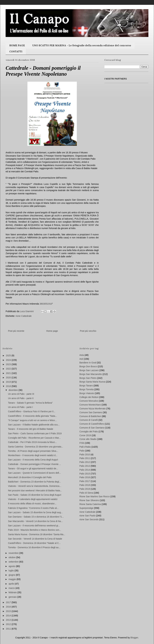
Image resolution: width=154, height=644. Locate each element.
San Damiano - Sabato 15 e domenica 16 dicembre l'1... (36, 517)
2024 (9, 360)
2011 (9, 629)
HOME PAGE (17, 45)
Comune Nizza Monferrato (92, 409)
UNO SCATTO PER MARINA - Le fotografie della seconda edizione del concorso (82, 45)
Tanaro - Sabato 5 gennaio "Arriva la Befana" (30, 403)
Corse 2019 (85, 435)
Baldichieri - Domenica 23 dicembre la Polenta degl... (34, 482)
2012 (9, 624)
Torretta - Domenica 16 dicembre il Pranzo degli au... (34, 547)
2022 (9, 369)
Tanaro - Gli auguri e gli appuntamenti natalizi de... (33, 468)
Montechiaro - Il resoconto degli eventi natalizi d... (33, 455)
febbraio (13, 592)
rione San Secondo (89, 519)
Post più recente (16, 331)
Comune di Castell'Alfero (92, 424)
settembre (14, 562)
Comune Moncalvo (89, 401)
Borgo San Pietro (88, 378)
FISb (82, 443)
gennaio (13, 597)
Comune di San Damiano (92, 428)
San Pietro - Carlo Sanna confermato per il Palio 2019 (35, 433)
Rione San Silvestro (89, 500)
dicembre (13, 390)
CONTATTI (16, 52)
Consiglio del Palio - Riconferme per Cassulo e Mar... (34, 438)
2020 (9, 378)
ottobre (12, 557)
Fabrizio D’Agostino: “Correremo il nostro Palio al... (33, 508)
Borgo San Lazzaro (89, 370)
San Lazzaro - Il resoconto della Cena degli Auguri (33, 460)
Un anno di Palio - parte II (21, 398)
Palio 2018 (85, 485)
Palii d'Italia (85, 447)
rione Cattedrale (24, 316)
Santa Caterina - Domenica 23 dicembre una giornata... (36, 447)
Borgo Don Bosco (88, 366)
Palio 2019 (85, 489)
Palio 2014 (85, 470)
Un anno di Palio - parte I (20, 407)
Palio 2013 (85, 466)
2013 (9, 620)
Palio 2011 (85, 458)
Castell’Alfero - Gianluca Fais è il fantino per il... (32, 411)
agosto (12, 566)
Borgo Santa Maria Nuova (92, 382)
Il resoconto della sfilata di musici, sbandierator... (32, 504)
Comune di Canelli (89, 420)
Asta (82, 355)
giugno (12, 575)
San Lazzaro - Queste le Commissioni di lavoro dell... (34, 473)
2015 (9, 611)
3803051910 (46, 304)
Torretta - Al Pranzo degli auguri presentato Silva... (33, 451)
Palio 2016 (85, 477)
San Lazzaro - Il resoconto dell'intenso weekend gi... (34, 526)
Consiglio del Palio (89, 432)
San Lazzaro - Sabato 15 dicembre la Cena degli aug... (35, 512)
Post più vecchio (88, 331)
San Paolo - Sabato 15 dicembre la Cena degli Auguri (35, 495)
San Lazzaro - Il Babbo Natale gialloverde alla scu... (34, 425)
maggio (13, 579)
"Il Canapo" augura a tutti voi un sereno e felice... (32, 420)
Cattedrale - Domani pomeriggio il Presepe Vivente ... (34, 464)
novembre (14, 553)
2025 (9, 356)
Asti (81, 359)
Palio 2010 (85, 455)
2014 (9, 616)
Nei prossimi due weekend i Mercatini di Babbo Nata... (35, 491)
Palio (82, 451)
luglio (11, 571)
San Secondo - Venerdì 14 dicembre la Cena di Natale (35, 539)
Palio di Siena (86, 493)
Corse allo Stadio (88, 439)
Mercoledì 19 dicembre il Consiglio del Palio (30, 477)
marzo (12, 588)
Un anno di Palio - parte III (21, 394)
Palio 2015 (85, 474)
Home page (52, 331)
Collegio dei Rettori (89, 397)
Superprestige (86, 508)
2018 (9, 386)
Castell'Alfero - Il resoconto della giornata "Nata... (32, 416)
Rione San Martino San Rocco (94, 496)
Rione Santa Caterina (90, 504)
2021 (9, 373)
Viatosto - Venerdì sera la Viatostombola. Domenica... (35, 486)
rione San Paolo (87, 516)
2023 (9, 364)
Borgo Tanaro (86, 386)
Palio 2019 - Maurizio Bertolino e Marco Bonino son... (35, 530)
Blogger (134, 638)
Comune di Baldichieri (90, 416)
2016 (9, 607)
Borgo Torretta (86, 389)
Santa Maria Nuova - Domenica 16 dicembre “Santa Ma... (37, 534)
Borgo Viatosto (87, 393)
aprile (12, 584)
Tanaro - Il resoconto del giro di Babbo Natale (31, 429)
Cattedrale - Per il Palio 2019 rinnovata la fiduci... (32, 442)
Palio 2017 (85, 481)
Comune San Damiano (91, 412)
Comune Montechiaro (90, 405)
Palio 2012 (85, 462)
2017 (9, 602)
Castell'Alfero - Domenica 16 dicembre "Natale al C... (34, 543)
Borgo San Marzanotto (91, 374)
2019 (9, 382)
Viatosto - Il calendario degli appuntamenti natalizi (33, 499)
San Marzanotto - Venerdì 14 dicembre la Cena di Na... (35, 521)
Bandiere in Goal (88, 363)
